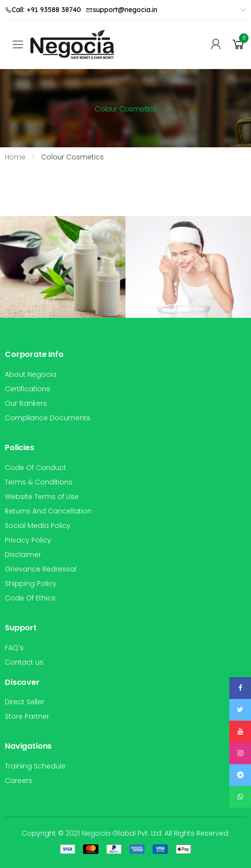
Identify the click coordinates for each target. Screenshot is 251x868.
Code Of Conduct (35, 468)
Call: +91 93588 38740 (43, 10)
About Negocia (31, 374)
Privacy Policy (28, 540)
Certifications (28, 389)
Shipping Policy (31, 583)
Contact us (24, 662)
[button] (238, 45)
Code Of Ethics (30, 598)
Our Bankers (26, 403)
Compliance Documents (48, 418)
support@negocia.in (122, 10)
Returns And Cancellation (48, 511)
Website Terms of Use (42, 497)
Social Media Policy (38, 526)
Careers (19, 781)
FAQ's (14, 648)
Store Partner (27, 716)
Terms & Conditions (39, 482)
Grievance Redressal (41, 569)
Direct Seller (25, 702)
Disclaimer (23, 555)
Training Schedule (35, 766)
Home (15, 157)
